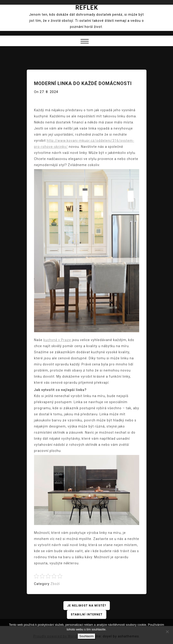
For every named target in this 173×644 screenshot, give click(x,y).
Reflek (87, 8)
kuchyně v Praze (57, 340)
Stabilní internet (87, 614)
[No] (167, 632)
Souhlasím (86, 636)
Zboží (55, 584)
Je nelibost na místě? (87, 606)
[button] (85, 42)
